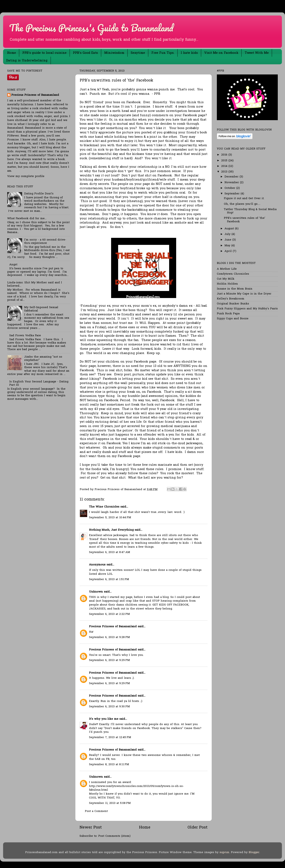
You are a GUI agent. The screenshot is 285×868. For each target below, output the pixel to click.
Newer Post (91, 828)
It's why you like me (104, 719)
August (230, 229)
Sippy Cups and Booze (233, 319)
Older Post (198, 828)
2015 (225, 161)
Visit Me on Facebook (221, 53)
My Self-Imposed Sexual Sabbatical (41, 309)
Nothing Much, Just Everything (111, 530)
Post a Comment (96, 811)
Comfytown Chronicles (233, 274)
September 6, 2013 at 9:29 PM (109, 660)
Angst (13, 265)
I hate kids (189, 53)
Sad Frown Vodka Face (25, 336)
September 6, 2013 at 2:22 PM (109, 614)
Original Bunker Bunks (233, 304)
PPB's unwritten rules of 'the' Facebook (245, 220)
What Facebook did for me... (27, 219)
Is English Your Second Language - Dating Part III (39, 383)
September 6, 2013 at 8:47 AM (110, 552)
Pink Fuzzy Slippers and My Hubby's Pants (247, 309)
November (232, 183)
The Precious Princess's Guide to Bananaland (91, 28)
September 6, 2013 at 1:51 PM (109, 579)
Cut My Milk (226, 279)
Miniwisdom (114, 53)
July (228, 234)
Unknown (96, 592)
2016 (225, 155)
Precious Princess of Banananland (113, 627)
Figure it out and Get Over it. (244, 199)
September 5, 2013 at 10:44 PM (110, 518)
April (229, 251)
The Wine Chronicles (104, 507)
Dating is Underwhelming (27, 61)
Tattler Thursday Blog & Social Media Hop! (250, 211)
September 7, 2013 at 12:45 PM (110, 738)
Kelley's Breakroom (231, 299)
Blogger (254, 852)
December (232, 177)
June (228, 240)
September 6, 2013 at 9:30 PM (109, 707)
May (228, 246)
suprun (224, 852)
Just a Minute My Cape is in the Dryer (244, 294)
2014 (225, 166)
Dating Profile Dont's (39, 194)
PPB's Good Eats (85, 53)
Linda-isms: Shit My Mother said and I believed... (35, 284)
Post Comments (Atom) (114, 836)
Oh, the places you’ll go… (242, 204)
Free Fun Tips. (163, 53)
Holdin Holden (227, 284)
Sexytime (138, 53)
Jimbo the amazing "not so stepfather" (43, 359)
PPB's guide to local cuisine (44, 53)
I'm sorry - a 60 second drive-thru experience (45, 242)
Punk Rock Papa (228, 314)
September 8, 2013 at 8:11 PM (109, 765)
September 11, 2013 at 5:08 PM (110, 803)
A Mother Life (227, 269)
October (230, 188)
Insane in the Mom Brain (235, 289)
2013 (225, 172)
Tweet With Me (257, 53)
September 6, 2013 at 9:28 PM (109, 637)
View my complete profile (26, 176)
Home (11, 53)
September (233, 194)
